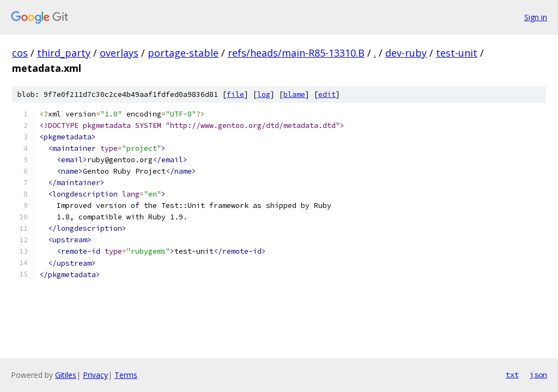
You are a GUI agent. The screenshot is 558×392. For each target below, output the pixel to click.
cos (20, 53)
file (235, 94)
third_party (64, 53)
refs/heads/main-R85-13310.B (296, 53)
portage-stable (183, 53)
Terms (126, 375)
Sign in (536, 17)
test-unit (457, 53)
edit (327, 94)
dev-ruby (406, 53)
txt (512, 375)
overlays (119, 53)
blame (294, 94)
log (264, 94)
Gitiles (66, 375)
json (538, 375)
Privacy (95, 375)
